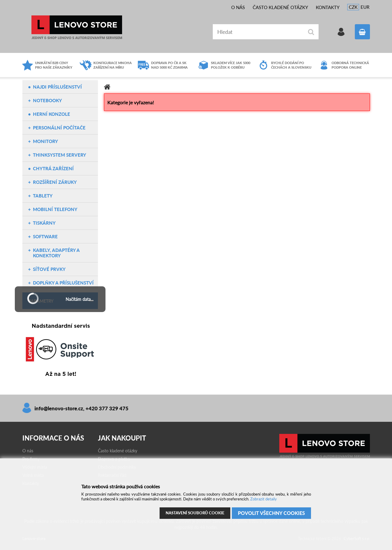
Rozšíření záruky (55, 182)
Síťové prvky (49, 269)
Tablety (43, 196)
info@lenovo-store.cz (59, 408)
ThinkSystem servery (60, 155)
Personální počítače (59, 128)
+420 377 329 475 (107, 408)
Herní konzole (52, 114)
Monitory (45, 141)
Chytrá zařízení (53, 168)
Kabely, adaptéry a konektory (56, 253)
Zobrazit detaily (264, 499)
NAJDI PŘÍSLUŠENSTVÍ (57, 87)
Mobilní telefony (55, 209)
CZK (353, 7)
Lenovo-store (77, 27)
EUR (365, 7)
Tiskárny (44, 223)
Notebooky (47, 100)
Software (45, 236)
